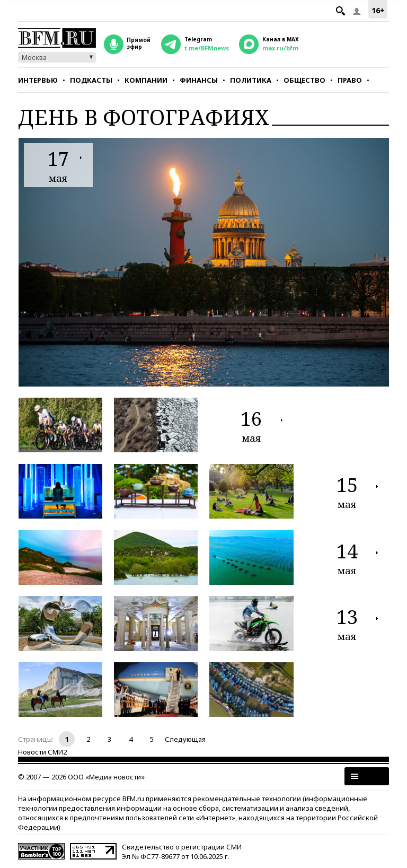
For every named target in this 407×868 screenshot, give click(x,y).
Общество (304, 80)
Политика (251, 80)
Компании (146, 80)
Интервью (38, 80)
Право (350, 80)
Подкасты (91, 80)
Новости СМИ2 (42, 752)
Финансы (199, 80)
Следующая (185, 739)
